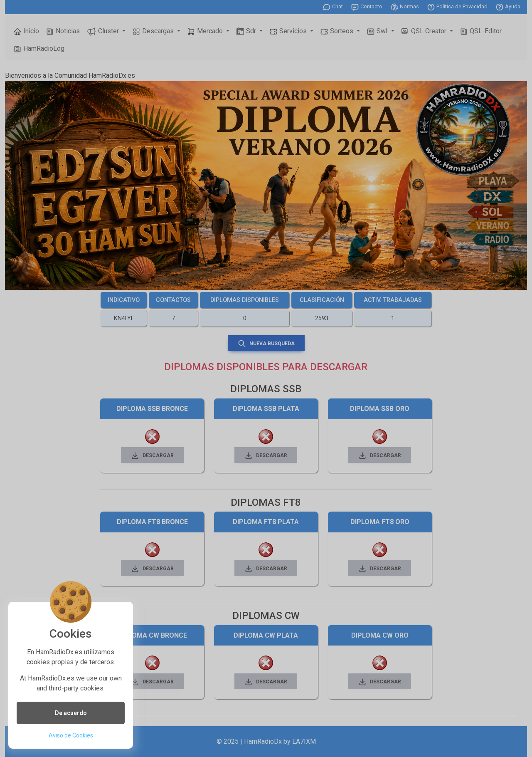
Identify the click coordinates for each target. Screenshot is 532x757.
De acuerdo (71, 713)
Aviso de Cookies (71, 735)
